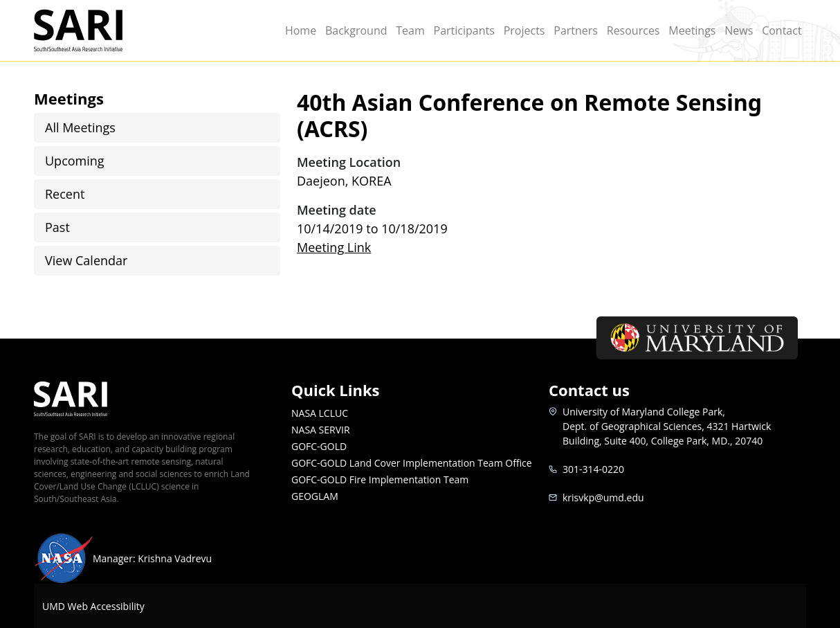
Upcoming (75, 161)
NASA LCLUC (320, 413)
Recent (65, 194)
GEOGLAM (315, 496)
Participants (464, 30)
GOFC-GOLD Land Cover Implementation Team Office (412, 463)
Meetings (692, 30)
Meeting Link (334, 247)
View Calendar (86, 260)
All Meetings (80, 127)
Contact (782, 30)
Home (301, 30)
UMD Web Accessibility (93, 606)
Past (57, 227)
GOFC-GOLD (319, 446)
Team (410, 30)
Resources (633, 30)
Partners (576, 30)
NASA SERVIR (321, 430)
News (739, 30)
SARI (94, 30)
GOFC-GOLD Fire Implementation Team (380, 479)
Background (356, 30)
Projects (524, 30)
